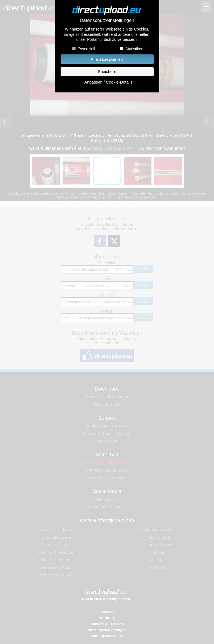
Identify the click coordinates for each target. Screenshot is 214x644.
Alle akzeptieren (107, 59)
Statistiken (134, 49)
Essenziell (86, 49)
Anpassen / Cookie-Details (108, 82)
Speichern (107, 72)
